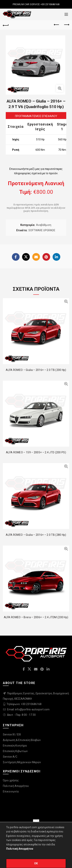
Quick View (66, 302)
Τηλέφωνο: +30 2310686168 (24, 704)
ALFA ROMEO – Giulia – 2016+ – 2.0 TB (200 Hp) (36, 370)
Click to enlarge (60, 88)
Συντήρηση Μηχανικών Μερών (22, 762)
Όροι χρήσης (11, 780)
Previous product (57, 25)
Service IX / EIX (12, 734)
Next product (66, 25)
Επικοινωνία (11, 791)
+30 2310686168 (50, 4)
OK (36, 863)
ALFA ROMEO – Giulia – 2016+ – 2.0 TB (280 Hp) (36, 535)
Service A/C (10, 757)
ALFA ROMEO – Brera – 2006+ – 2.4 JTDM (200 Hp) (36, 617)
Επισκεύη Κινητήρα (15, 746)
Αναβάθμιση (44, 225)
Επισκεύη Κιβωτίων (15, 751)
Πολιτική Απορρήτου (16, 786)
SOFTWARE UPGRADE (42, 230)
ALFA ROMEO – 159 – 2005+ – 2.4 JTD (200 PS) (36, 452)
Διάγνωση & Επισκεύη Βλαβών (22, 740)
